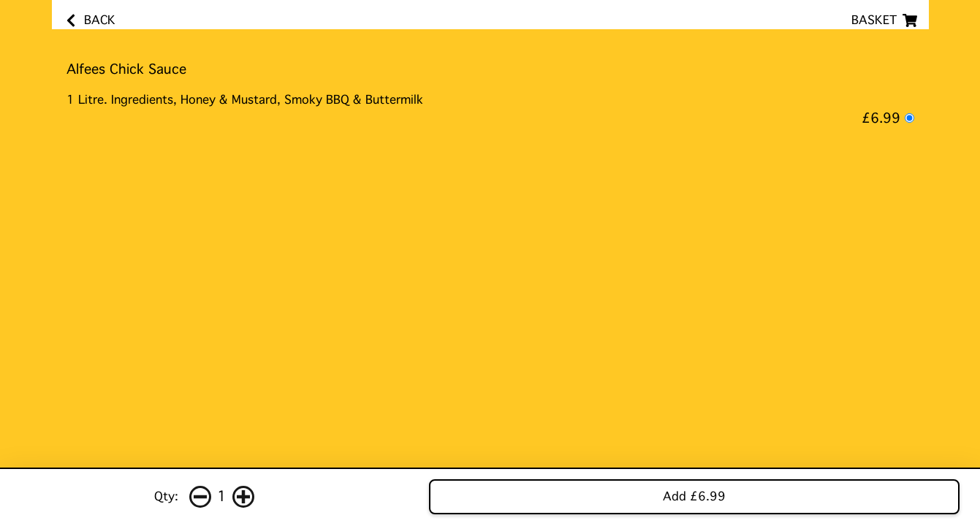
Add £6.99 (694, 496)
